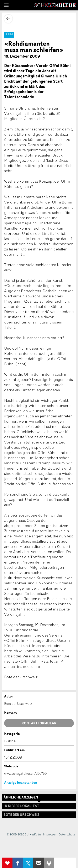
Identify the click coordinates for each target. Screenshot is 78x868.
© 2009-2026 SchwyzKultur (24, 834)
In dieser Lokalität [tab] (21, 806)
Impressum (50, 834)
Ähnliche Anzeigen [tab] (21, 797)
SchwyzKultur (55, 5)
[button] (6, 5)
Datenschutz (67, 834)
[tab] (39, 815)
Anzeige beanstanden (21, 782)
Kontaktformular (39, 723)
